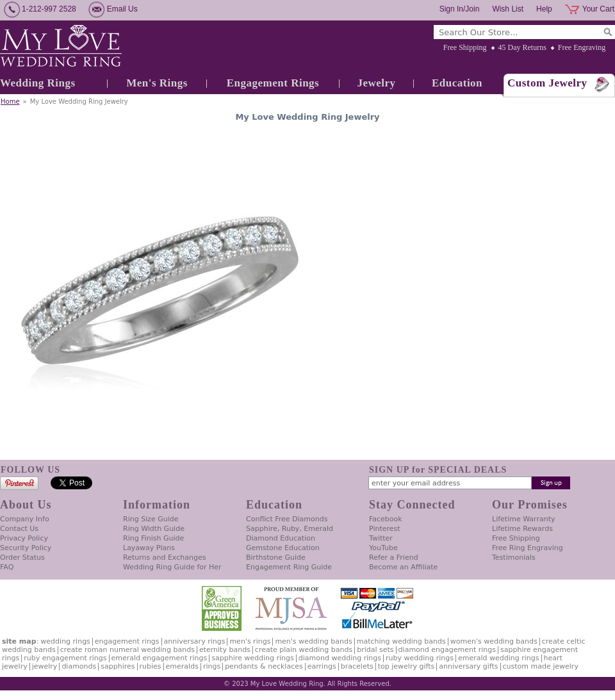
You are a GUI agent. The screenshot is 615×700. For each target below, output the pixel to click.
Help (544, 9)
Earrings (322, 666)
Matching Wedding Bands (401, 641)
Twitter (381, 538)
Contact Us (19, 529)
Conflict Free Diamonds (287, 519)
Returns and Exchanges (164, 558)
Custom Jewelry (547, 83)
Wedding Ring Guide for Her (172, 567)
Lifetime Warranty (523, 519)
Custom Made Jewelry (541, 666)
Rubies (151, 666)
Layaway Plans (149, 548)
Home (10, 102)
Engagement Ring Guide (289, 567)
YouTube (383, 548)
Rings (212, 666)
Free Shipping (465, 47)
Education (457, 83)
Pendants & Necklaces (264, 666)
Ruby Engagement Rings (65, 658)
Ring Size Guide (151, 519)
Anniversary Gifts (468, 666)
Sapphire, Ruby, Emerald (290, 529)
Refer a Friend (394, 558)
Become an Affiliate (403, 567)
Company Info (25, 519)
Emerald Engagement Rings (160, 658)
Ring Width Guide (154, 529)
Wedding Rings (38, 83)
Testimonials (514, 558)
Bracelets (357, 666)
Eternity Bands (225, 650)
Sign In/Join (460, 9)
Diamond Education (281, 538)
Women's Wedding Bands (494, 641)
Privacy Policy (24, 538)
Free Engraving (582, 47)
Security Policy (26, 548)
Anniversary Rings (195, 641)
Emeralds (182, 666)
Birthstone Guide (276, 558)
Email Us (122, 9)
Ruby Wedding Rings (420, 658)
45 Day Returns (522, 47)
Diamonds (79, 666)
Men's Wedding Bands (313, 641)
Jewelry (376, 83)
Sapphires (118, 666)
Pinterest (385, 529)
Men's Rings (157, 83)
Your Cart (598, 9)
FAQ (7, 567)
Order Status (22, 558)
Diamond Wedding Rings (340, 658)
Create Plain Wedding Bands (304, 650)
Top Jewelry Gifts (406, 666)
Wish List (508, 9)
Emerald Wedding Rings (499, 658)
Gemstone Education (283, 548)
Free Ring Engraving (528, 548)
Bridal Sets (375, 650)
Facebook (386, 519)
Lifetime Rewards (522, 529)
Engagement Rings (273, 83)
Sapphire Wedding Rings (253, 658)
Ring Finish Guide (153, 538)
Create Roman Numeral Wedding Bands (127, 650)
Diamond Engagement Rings (447, 650)
